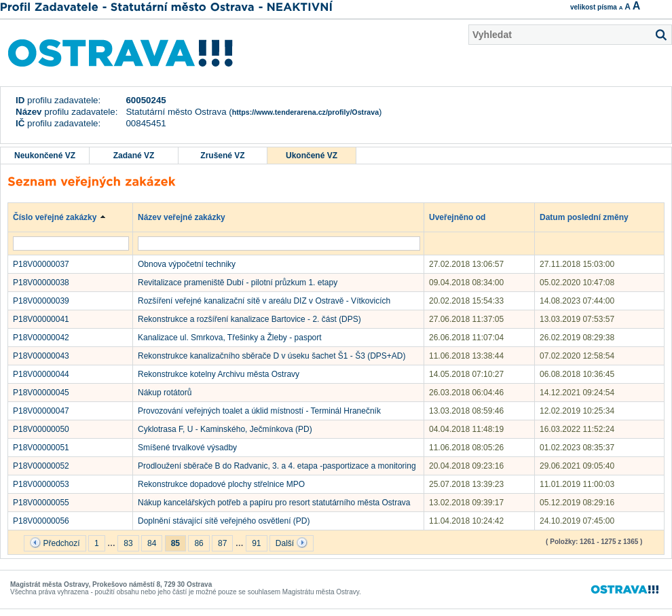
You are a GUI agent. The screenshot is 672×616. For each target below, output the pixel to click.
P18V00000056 (41, 521)
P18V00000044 (41, 374)
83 (128, 543)
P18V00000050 (41, 429)
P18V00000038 (41, 283)
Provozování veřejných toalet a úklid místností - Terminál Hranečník (259, 411)
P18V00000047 (41, 411)
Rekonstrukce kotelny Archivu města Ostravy (219, 374)
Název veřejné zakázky (188, 217)
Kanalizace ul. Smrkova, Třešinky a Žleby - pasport (230, 338)
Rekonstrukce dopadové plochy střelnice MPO (221, 484)
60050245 (146, 100)
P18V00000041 (41, 319)
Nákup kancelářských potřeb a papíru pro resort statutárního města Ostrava (274, 503)
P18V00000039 (41, 301)
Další (292, 543)
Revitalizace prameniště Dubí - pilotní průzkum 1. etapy (238, 283)
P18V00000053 (41, 484)
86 (199, 543)
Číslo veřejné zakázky (61, 217)
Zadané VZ (134, 156)
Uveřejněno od (464, 217)
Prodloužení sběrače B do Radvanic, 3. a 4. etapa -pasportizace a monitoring (277, 466)
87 (222, 543)
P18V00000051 (41, 448)
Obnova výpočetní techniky (187, 264)
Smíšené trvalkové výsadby (187, 448)
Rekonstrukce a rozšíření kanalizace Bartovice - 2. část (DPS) (249, 319)
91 (256, 543)
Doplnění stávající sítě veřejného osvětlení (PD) (224, 521)
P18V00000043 (41, 356)
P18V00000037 (41, 264)
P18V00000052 (41, 466)
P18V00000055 (41, 503)
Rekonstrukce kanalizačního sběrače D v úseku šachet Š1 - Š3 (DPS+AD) (272, 356)
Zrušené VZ (222, 156)
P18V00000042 (41, 338)
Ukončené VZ (312, 156)
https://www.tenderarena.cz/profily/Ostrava (305, 112)
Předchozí (55, 543)
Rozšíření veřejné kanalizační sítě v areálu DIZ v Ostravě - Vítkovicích (264, 301)
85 (175, 543)
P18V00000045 (41, 393)
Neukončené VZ (45, 156)
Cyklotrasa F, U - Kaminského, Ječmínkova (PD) (225, 429)
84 (152, 543)
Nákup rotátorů (165, 393)
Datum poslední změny (591, 217)
